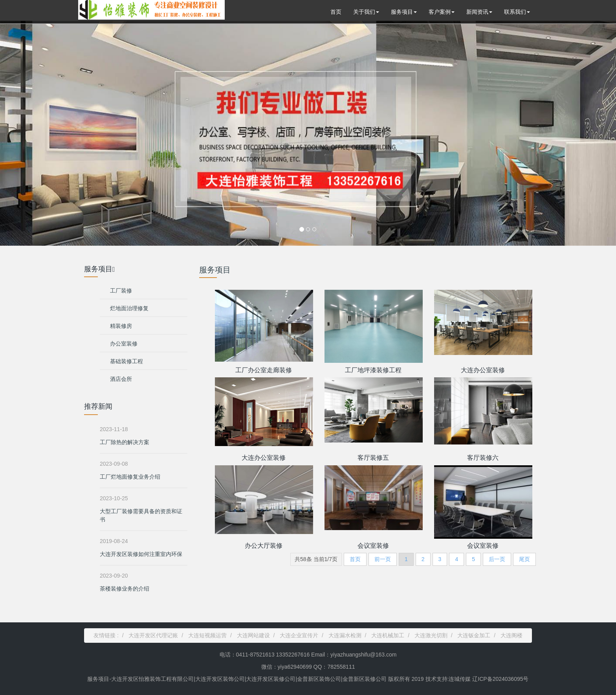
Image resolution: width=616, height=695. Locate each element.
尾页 (524, 559)
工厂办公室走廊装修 (264, 370)
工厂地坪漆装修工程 (373, 370)
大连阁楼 (511, 635)
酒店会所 (121, 379)
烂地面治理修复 (129, 308)
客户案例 (442, 12)
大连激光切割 (431, 635)
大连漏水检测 (345, 635)
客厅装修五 (373, 458)
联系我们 (517, 12)
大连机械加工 (388, 635)
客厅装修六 (483, 458)
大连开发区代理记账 (153, 635)
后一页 (497, 559)
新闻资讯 (479, 12)
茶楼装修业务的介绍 (125, 589)
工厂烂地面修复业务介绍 (130, 477)
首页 (336, 12)
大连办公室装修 (483, 370)
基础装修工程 (126, 361)
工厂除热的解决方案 (125, 442)
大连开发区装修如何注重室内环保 (141, 554)
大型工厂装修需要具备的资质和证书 (141, 515)
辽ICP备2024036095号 (500, 679)
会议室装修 (373, 546)
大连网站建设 (253, 635)
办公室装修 (124, 344)
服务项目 (404, 12)
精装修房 (121, 326)
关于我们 (366, 12)
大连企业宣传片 (299, 635)
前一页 (383, 559)
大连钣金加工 (474, 635)
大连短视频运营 (207, 635)
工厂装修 (121, 291)
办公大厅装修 (264, 546)
